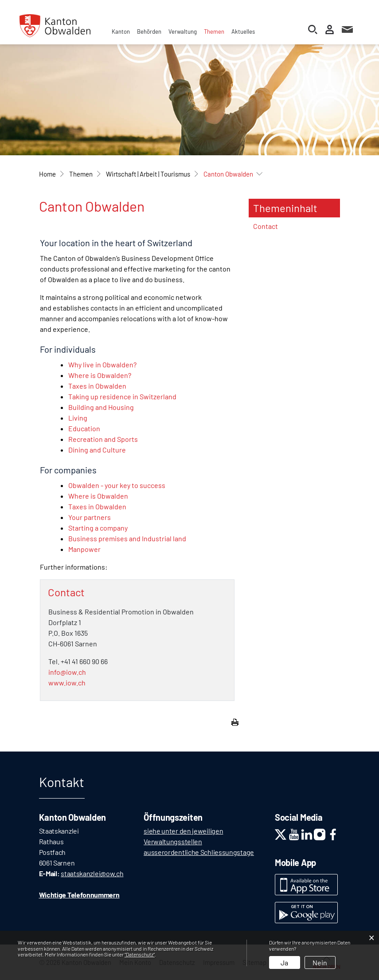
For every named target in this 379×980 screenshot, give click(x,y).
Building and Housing (101, 407)
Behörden (149, 31)
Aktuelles (243, 31)
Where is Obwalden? (100, 375)
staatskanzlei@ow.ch (92, 873)
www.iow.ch (67, 683)
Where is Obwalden (98, 496)
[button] (81, 174)
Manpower (84, 549)
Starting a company (98, 528)
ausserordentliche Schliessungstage (199, 852)
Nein (320, 962)
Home (47, 174)
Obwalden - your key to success (117, 485)
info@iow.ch (67, 672)
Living (78, 418)
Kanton (121, 31)
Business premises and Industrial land (127, 538)
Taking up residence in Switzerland (122, 396)
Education (84, 428)
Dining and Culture (97, 450)
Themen (214, 31)
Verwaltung (183, 31)
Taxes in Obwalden (97, 386)
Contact (266, 226)
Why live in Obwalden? (102, 364)
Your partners (90, 517)
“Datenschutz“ (140, 954)
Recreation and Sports (103, 439)
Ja (284, 962)
